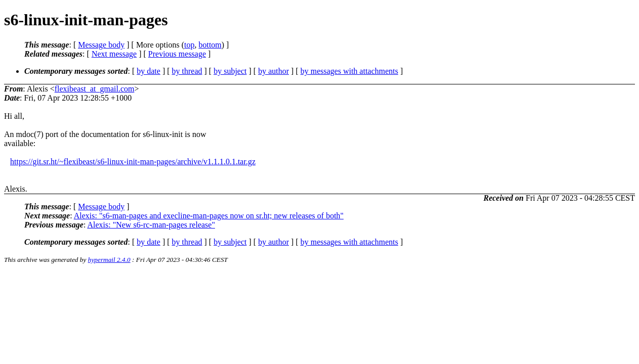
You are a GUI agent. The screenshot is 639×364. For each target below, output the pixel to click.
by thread (187, 71)
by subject (230, 71)
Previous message (177, 54)
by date (148, 71)
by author (273, 71)
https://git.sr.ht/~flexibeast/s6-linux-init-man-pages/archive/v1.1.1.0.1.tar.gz (133, 162)
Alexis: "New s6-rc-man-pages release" (151, 225)
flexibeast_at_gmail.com (95, 89)
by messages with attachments (349, 71)
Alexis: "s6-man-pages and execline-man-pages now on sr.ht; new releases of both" (209, 216)
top (189, 45)
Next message (114, 54)
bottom (210, 45)
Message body (101, 45)
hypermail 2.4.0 (109, 260)
